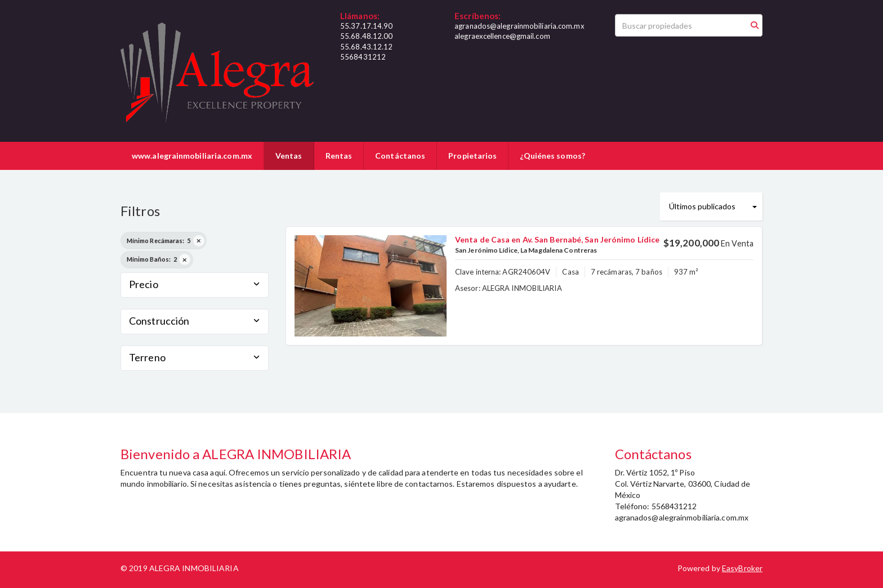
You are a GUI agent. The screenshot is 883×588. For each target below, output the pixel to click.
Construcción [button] (195, 321)
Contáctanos (400, 156)
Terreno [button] (195, 357)
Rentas (339, 156)
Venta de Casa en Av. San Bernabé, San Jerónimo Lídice (557, 239)
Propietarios (472, 156)
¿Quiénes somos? (552, 156)
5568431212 (363, 57)
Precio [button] (195, 284)
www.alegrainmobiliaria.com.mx (192, 156)
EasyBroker (742, 568)
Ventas (289, 156)
